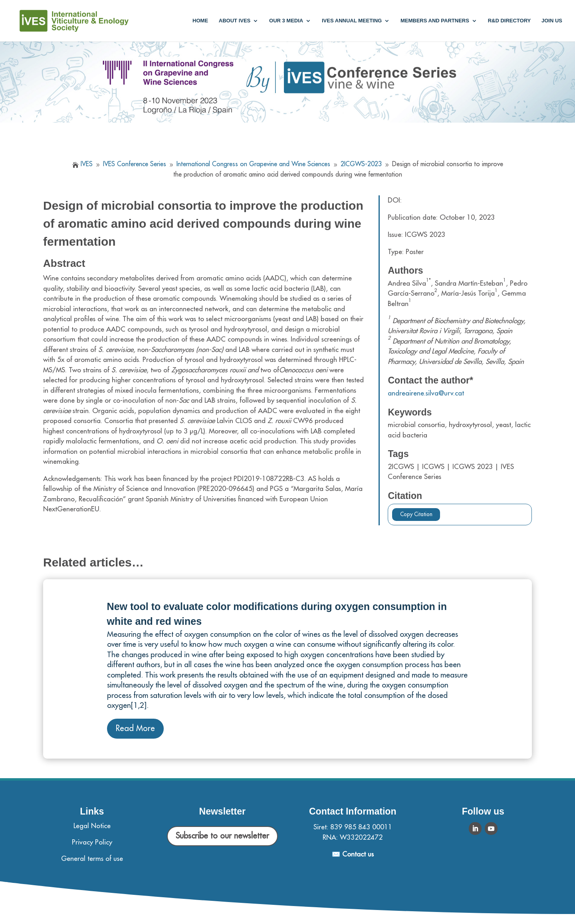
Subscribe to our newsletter (222, 836)
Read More (135, 728)
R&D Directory (510, 21)
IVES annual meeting (352, 21)
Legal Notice (92, 826)
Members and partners (435, 21)
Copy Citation (416, 514)
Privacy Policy (92, 842)
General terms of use (92, 859)
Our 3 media (286, 21)
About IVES (235, 21)
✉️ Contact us (353, 854)
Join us (552, 21)
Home (200, 21)
